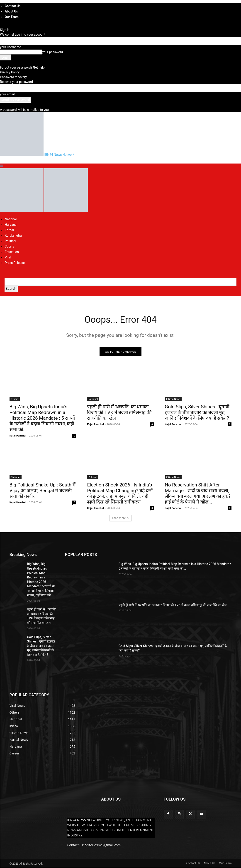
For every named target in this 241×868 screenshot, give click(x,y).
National (11, 219)
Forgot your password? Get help (22, 67)
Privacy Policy (10, 72)
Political (10, 241)
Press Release (15, 263)
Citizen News (173, 399)
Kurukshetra (13, 236)
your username (11, 47)
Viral (8, 257)
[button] (1, 166)
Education (12, 252)
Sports (9, 246)
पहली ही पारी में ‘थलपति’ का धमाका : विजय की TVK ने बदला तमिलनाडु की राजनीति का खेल (119, 412)
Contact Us (13, 6)
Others (15, 399)
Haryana (11, 225)
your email (7, 94)
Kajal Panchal (18, 435)
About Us (11, 11)
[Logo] (22, 211)
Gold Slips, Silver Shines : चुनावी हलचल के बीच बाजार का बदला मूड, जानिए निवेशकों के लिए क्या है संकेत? (197, 412)
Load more (120, 518)
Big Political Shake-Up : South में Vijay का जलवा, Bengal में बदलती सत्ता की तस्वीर (43, 491)
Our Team (12, 17)
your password (52, 52)
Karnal (9, 230)
